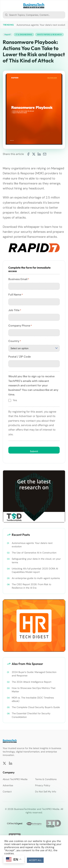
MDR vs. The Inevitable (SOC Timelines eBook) (33, 699)
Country (15, 341)
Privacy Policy (43, 785)
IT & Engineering (24, 35)
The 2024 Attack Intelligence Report (32, 682)
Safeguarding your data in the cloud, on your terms (36, 560)
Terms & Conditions (46, 779)
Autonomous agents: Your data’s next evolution (42, 25)
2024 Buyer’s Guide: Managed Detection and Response (34, 674)
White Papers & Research (50, 35)
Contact (7, 792)
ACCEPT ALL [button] (35, 860)
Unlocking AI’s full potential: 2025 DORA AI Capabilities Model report (35, 570)
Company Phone (20, 326)
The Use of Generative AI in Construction (34, 553)
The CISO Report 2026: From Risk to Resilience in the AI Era (31, 586)
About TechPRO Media (15, 779)
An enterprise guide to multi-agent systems (36, 578)
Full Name (16, 295)
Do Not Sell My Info (46, 792)
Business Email (19, 279)
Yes (15, 400)
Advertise (8, 785)
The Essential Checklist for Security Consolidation (31, 715)
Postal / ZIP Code (20, 357)
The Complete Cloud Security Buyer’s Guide (36, 707)
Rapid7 (8, 35)
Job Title (15, 310)
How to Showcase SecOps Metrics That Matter (34, 690)
